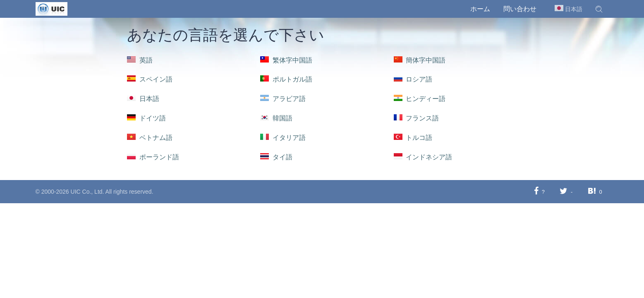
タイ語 (276, 157)
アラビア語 (283, 99)
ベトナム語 (150, 138)
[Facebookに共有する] (536, 191)
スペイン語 (150, 79)
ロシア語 (413, 79)
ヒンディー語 (420, 99)
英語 (140, 60)
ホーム (480, 9)
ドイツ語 (146, 118)
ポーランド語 (153, 157)
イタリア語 (283, 138)
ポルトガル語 (286, 79)
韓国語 (276, 118)
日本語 (143, 99)
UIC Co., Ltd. (87, 192)
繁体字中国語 (286, 60)
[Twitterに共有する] (564, 191)
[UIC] (51, 8)
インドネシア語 (423, 157)
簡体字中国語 (420, 60)
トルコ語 (413, 138)
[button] (599, 9)
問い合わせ (520, 9)
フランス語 (417, 118)
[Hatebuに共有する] (592, 191)
